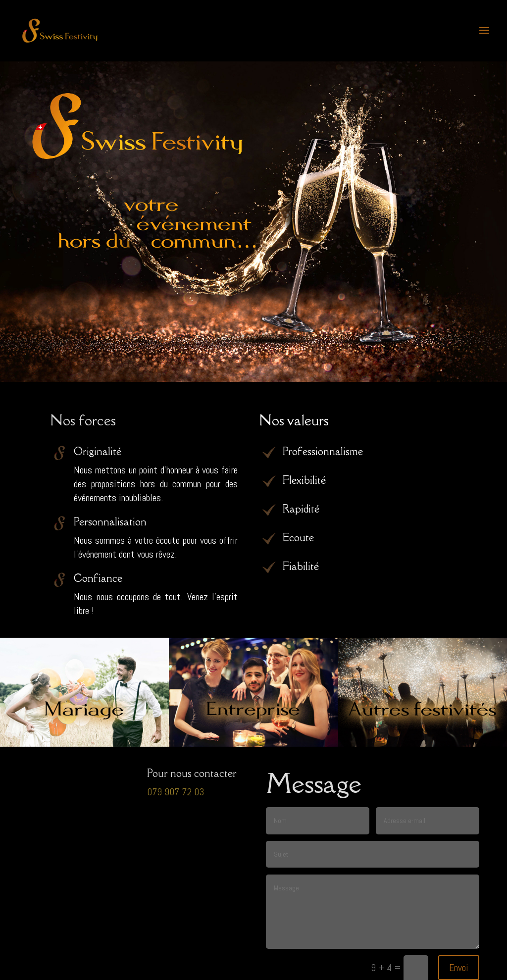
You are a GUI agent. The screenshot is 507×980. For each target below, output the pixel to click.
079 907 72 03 (176, 792)
